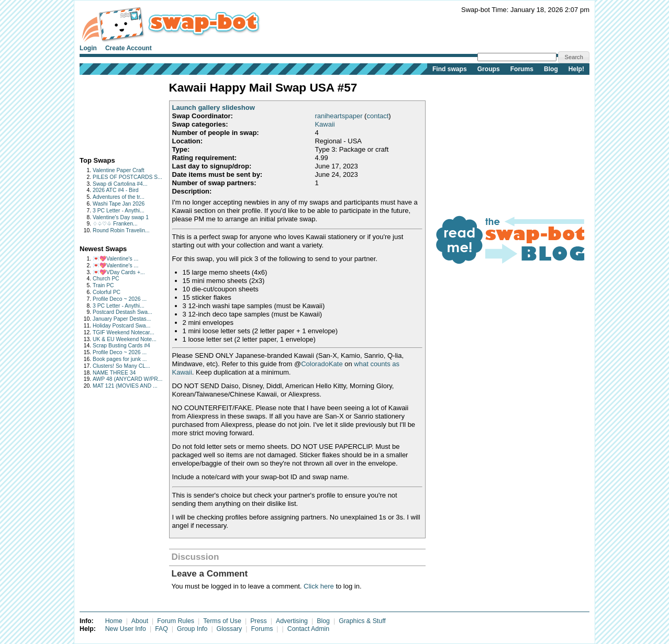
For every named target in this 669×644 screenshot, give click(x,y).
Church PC (106, 279)
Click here (319, 586)
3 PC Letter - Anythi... (119, 211)
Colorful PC (107, 292)
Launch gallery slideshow (214, 108)
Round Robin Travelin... (121, 230)
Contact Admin (308, 629)
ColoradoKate (322, 364)
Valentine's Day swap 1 (121, 217)
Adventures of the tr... (119, 197)
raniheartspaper (338, 116)
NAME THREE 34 (114, 373)
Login (88, 48)
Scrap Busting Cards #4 (121, 346)
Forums (522, 69)
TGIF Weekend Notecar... (124, 332)
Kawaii (325, 124)
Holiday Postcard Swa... (121, 326)
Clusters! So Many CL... (121, 366)
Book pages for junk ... (120, 359)
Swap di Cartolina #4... (120, 184)
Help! (576, 69)
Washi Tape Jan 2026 (119, 204)
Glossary (230, 629)
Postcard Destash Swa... (122, 312)
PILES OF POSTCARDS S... (127, 177)
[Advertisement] (112, 113)
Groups (489, 69)
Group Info (192, 629)
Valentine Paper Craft (119, 170)
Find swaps (450, 69)
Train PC (103, 285)
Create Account (129, 48)
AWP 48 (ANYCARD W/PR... (127, 379)
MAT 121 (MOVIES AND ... (125, 386)
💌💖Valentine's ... (115, 259)
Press (259, 621)
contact (377, 116)
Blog (551, 69)
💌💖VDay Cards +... (119, 272)
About (140, 621)
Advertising (292, 621)
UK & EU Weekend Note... (125, 339)
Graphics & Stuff (362, 621)
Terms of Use (222, 621)
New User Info (126, 629)
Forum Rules (176, 621)
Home (114, 621)
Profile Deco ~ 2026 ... (120, 299)
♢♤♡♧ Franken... (115, 224)
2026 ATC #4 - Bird (116, 190)
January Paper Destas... (122, 319)
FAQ (161, 629)
